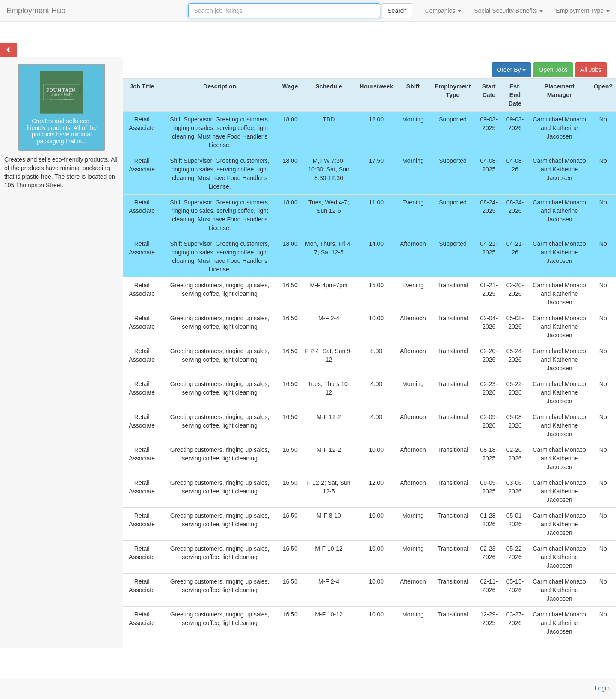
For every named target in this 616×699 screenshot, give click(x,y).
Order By (512, 70)
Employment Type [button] (583, 11)
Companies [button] (443, 11)
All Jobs (591, 70)
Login (602, 688)
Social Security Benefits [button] (508, 11)
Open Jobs (553, 70)
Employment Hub (36, 11)
